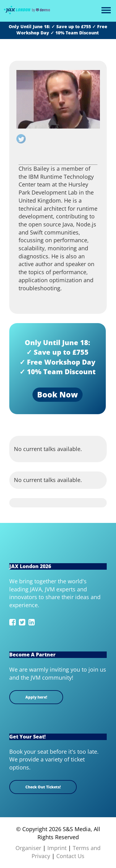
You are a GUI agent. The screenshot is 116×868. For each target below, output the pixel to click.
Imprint (57, 848)
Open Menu (106, 11)
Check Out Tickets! (43, 787)
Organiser (28, 848)
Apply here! (36, 697)
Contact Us (70, 856)
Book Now (58, 394)
